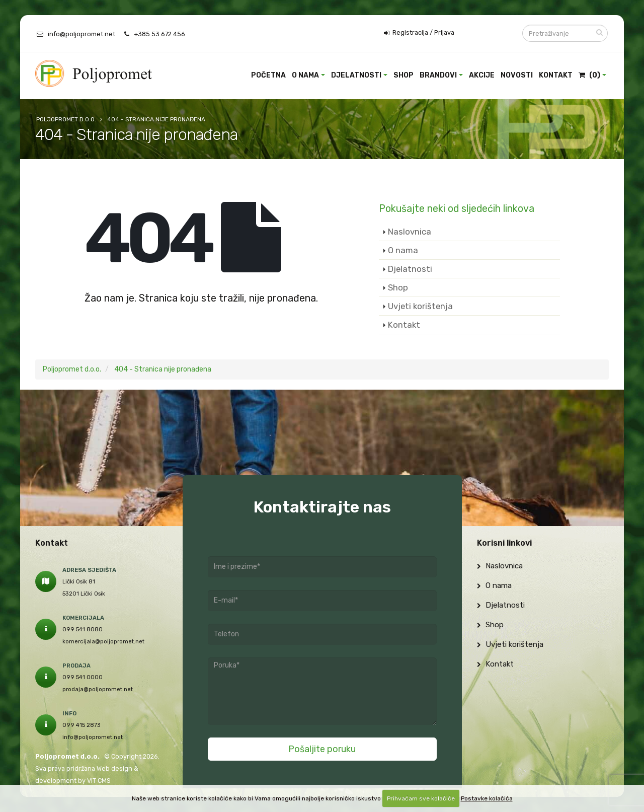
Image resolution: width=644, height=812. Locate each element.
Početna (268, 75)
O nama (305, 75)
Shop (404, 75)
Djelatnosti (356, 75)
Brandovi (438, 75)
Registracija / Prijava (419, 33)
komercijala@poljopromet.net (103, 641)
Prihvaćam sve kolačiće (421, 798)
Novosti (517, 75)
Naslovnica (410, 232)
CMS (104, 781)
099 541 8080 (83, 629)
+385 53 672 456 (159, 34)
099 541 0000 (83, 677)
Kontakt (556, 75)
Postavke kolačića (487, 798)
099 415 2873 (82, 725)
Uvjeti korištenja (420, 306)
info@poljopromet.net (82, 34)
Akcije (482, 75)
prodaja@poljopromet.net (98, 689)
